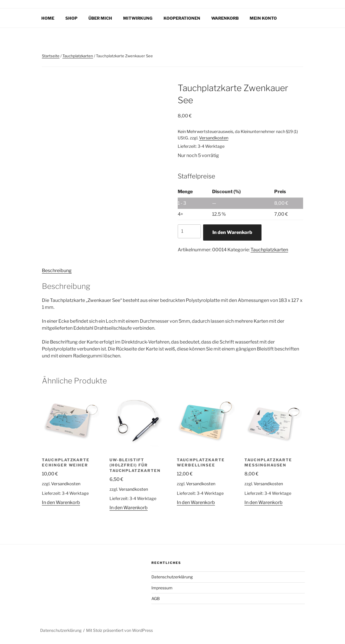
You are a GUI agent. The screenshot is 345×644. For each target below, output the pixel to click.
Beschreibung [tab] (57, 271)
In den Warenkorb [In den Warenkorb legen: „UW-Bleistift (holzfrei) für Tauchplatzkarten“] (129, 508)
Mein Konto (263, 18)
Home (48, 18)
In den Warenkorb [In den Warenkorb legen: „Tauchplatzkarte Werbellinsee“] (196, 502)
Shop (71, 18)
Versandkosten (214, 138)
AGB (156, 598)
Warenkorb (225, 18)
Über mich (100, 18)
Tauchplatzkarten (78, 56)
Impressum (162, 588)
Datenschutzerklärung (172, 577)
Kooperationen (182, 18)
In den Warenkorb (232, 232)
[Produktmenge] (189, 231)
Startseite (51, 56)
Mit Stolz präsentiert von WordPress (119, 630)
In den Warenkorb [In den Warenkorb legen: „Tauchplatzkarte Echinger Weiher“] (61, 502)
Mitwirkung (138, 18)
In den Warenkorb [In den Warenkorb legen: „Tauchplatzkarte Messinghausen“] (264, 502)
